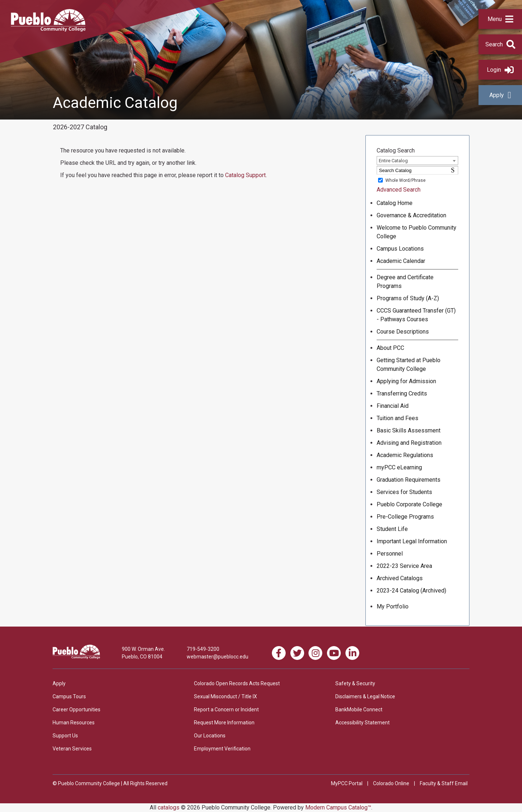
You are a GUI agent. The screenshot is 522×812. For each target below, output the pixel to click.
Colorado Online (391, 783)
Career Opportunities (76, 710)
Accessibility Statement (362, 723)
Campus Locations (400, 249)
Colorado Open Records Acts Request (237, 683)
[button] (500, 19)
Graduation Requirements (409, 480)
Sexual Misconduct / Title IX (225, 696)
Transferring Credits (402, 394)
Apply (500, 95)
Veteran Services (72, 749)
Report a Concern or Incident (226, 710)
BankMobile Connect (359, 710)
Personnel (390, 554)
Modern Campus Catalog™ (338, 807)
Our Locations (210, 736)
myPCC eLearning (399, 467)
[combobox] (417, 160)
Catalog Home (395, 203)
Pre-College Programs (405, 517)
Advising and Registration (409, 443)
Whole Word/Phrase (405, 180)
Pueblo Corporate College (409, 504)
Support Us (65, 736)
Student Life (392, 529)
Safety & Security (355, 683)
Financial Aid (393, 406)
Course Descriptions (403, 332)
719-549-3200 (203, 649)
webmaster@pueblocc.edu (217, 657)
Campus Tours (69, 696)
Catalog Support (245, 175)
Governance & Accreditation (411, 215)
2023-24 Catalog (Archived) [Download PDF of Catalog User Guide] (411, 591)
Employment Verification (222, 749)
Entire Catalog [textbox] (393, 161)
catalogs (169, 807)
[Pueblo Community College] (48, 30)
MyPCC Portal (347, 783)
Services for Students (404, 492)
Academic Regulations (405, 455)
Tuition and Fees (397, 418)
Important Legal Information (412, 541)
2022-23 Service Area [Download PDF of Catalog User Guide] (404, 566)
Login (500, 70)
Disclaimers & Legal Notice (365, 696)
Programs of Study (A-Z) (408, 298)
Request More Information (224, 723)
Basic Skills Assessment (409, 430)
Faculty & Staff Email (444, 783)
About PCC (390, 348)
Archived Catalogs (400, 578)
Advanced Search (399, 190)
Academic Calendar (401, 261)
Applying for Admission (406, 381)
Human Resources (74, 723)
